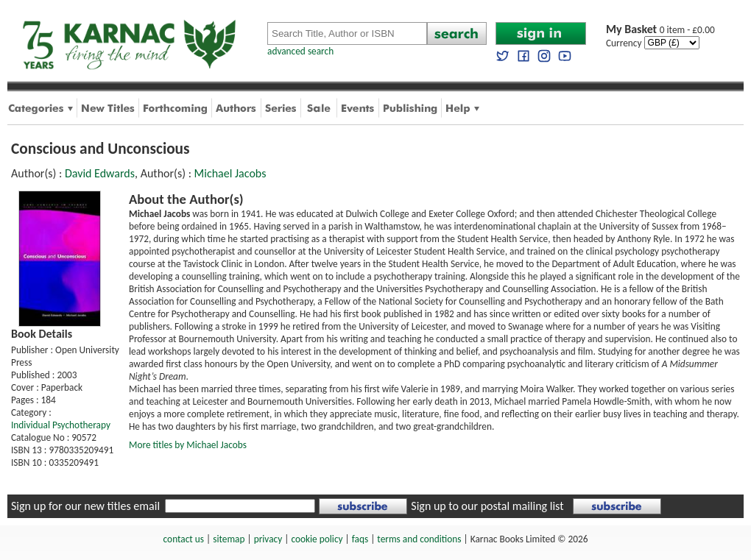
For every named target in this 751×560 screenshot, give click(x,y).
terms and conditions (419, 539)
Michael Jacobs (230, 173)
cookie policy (317, 539)
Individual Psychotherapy (61, 425)
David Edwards (100, 173)
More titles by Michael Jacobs (188, 445)
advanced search (300, 51)
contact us (184, 539)
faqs (360, 539)
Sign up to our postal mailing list (487, 506)
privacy (268, 539)
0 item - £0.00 (660, 30)
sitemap (229, 539)
